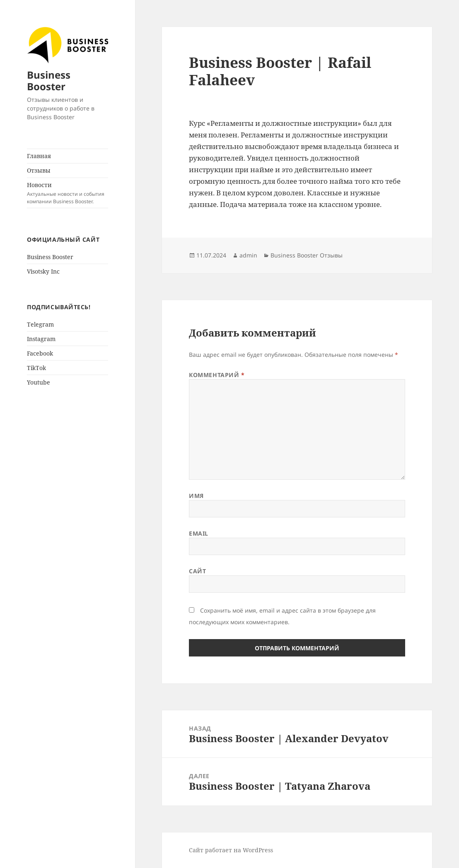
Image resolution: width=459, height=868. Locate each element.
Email (199, 533)
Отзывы (39, 170)
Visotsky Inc (43, 271)
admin (248, 255)
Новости (68, 193)
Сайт (197, 571)
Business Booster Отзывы (307, 255)
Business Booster (49, 81)
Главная (39, 156)
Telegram (40, 324)
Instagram (41, 339)
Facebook (40, 353)
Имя (196, 496)
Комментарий (217, 375)
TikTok (36, 368)
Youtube (39, 382)
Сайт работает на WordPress (231, 850)
